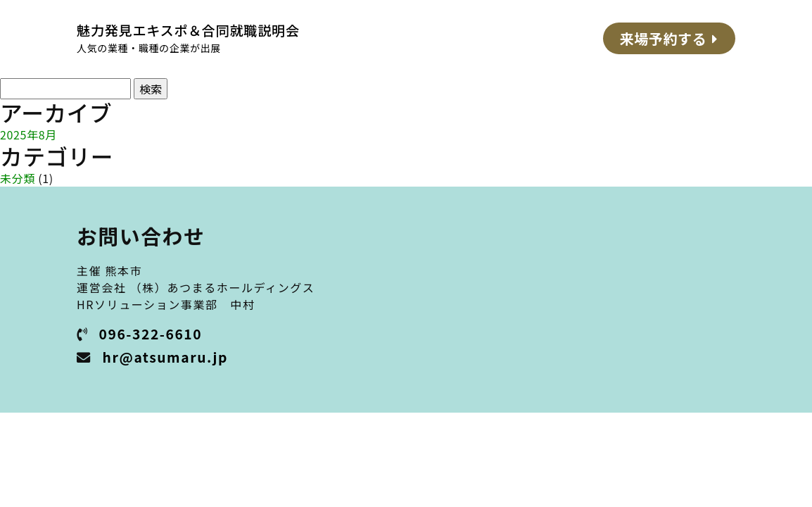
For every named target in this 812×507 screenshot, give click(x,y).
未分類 (18, 178)
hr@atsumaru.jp (165, 357)
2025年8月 (28, 134)
